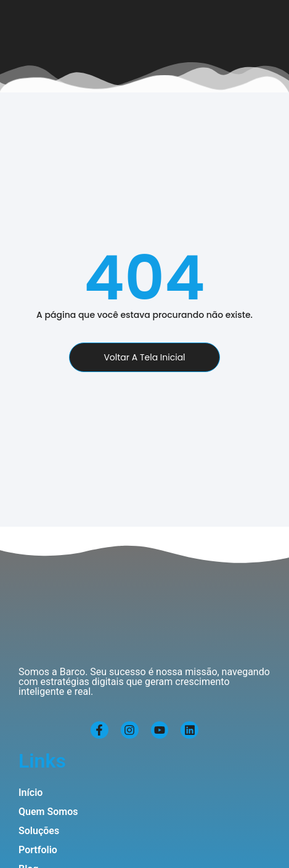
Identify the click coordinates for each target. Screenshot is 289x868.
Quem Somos (48, 812)
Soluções (39, 831)
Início (31, 793)
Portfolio (38, 850)
